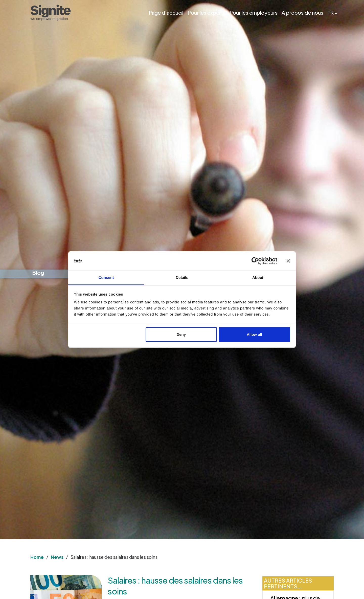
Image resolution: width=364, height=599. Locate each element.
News (57, 557)
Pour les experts (207, 13)
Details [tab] (182, 278)
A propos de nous (302, 13)
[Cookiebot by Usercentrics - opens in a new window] (255, 261)
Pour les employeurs (254, 13)
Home (37, 557)
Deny (181, 334)
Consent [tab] (106, 278)
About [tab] (258, 278)
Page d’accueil (166, 13)
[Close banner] (288, 261)
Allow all (254, 334)
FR (331, 13)
